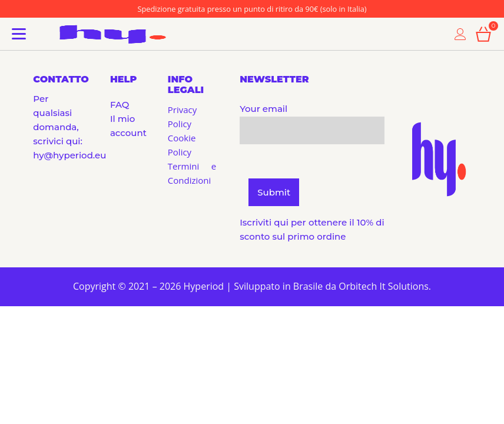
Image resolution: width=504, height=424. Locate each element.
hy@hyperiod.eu (69, 155)
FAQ (120, 105)
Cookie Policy (182, 145)
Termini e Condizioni (192, 173)
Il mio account (122, 126)
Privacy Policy (182, 117)
